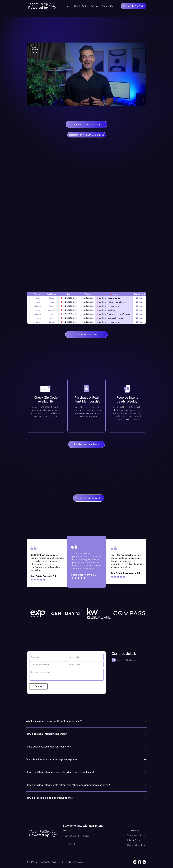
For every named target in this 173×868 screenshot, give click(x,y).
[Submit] (38, 686)
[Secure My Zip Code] (134, 6)
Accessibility (133, 830)
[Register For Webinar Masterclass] (86, 135)
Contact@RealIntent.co (128, 660)
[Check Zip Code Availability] (87, 124)
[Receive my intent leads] (86, 444)
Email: (66, 831)
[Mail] (114, 660)
